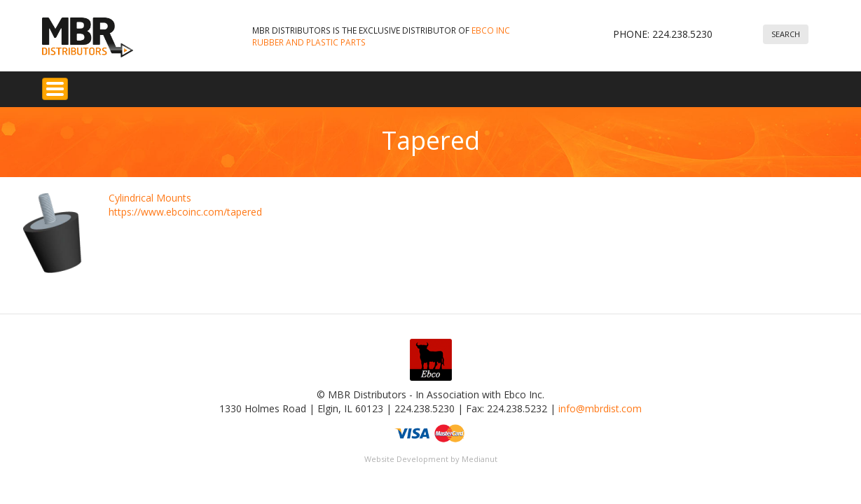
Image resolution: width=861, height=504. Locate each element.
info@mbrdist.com (600, 401)
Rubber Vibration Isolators (156, 85)
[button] (53, 225)
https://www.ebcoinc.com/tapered (185, 204)
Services (438, 85)
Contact (620, 85)
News (571, 85)
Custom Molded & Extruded (338, 85)
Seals (244, 85)
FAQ (484, 85)
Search (786, 34)
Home (64, 85)
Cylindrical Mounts (150, 190)
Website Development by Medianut (431, 451)
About (526, 85)
